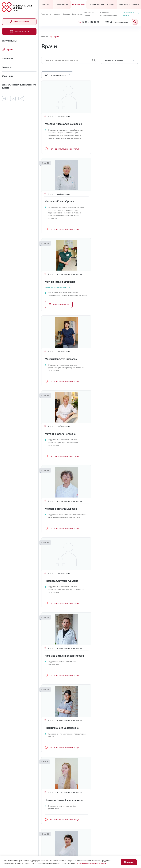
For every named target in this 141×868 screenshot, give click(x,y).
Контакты (7, 67)
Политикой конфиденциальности (91, 864)
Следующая (135, 702)
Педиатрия (46, 4)
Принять (129, 862)
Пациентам (8, 58)
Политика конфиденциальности (58, 839)
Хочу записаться (19, 31)
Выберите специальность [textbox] (56, 75)
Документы (77, 14)
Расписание (46, 14)
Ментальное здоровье (129, 4)
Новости (56, 14)
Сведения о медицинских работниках (112, 752)
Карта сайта (92, 839)
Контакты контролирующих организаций (113, 760)
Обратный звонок (129, 787)
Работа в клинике (83, 741)
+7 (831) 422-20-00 (53, 787)
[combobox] (120, 60)
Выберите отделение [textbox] (114, 60)
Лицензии (46, 834)
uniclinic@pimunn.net (54, 794)
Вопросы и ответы (89, 14)
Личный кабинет (19, 22)
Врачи (8, 50)
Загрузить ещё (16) (90, 691)
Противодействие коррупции (101, 834)
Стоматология (61, 4)
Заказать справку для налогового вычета (19, 86)
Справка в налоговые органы (108, 14)
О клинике (7, 76)
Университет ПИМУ (131, 14)
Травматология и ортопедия (102, 4)
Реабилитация (79, 4)
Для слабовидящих (54, 828)
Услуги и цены (9, 41)
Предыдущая (45, 702)
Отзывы (66, 14)
